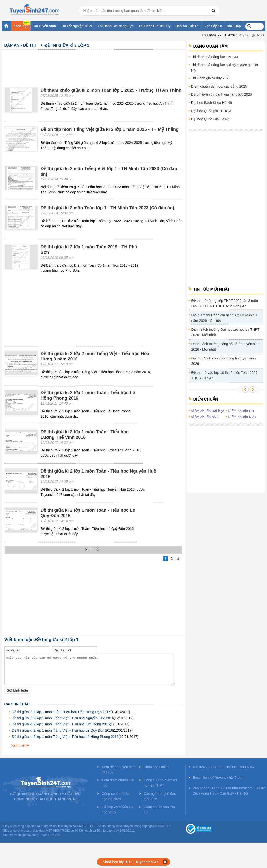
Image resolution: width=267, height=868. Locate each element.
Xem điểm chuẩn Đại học (118, 783)
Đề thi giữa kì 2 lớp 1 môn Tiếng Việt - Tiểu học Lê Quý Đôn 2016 (62, 730)
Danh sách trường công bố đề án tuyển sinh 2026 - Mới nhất (226, 347)
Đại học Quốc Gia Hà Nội (211, 119)
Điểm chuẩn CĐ (241, 411)
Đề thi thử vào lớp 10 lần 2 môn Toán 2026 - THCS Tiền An (226, 375)
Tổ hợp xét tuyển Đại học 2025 (118, 810)
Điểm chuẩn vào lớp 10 (159, 810)
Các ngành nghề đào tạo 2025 (160, 796)
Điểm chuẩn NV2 (205, 417)
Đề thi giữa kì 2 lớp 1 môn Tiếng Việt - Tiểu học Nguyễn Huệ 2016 (63, 718)
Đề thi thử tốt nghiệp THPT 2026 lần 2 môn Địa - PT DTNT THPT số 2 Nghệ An (225, 303)
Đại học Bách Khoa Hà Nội (212, 103)
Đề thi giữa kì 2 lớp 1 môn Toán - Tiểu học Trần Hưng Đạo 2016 (61, 712)
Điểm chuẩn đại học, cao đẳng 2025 (219, 86)
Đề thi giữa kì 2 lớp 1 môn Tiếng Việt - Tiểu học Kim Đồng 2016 (61, 724)
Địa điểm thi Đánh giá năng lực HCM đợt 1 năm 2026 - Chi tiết (224, 318)
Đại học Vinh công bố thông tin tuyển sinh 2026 (224, 361)
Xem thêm (19, 745)
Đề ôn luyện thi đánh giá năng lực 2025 (222, 94)
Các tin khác (17, 704)
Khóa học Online (156, 767)
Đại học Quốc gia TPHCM (211, 111)
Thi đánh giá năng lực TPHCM (215, 57)
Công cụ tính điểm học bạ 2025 (116, 796)
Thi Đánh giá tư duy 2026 (211, 78)
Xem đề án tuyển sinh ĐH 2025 (118, 769)
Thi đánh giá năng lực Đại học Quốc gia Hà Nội (225, 68)
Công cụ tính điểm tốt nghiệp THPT (160, 783)
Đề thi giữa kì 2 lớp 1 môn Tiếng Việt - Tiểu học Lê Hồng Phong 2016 (65, 737)
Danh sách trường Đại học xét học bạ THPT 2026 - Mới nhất (226, 332)
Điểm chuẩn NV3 (242, 417)
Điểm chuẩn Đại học (208, 411)
